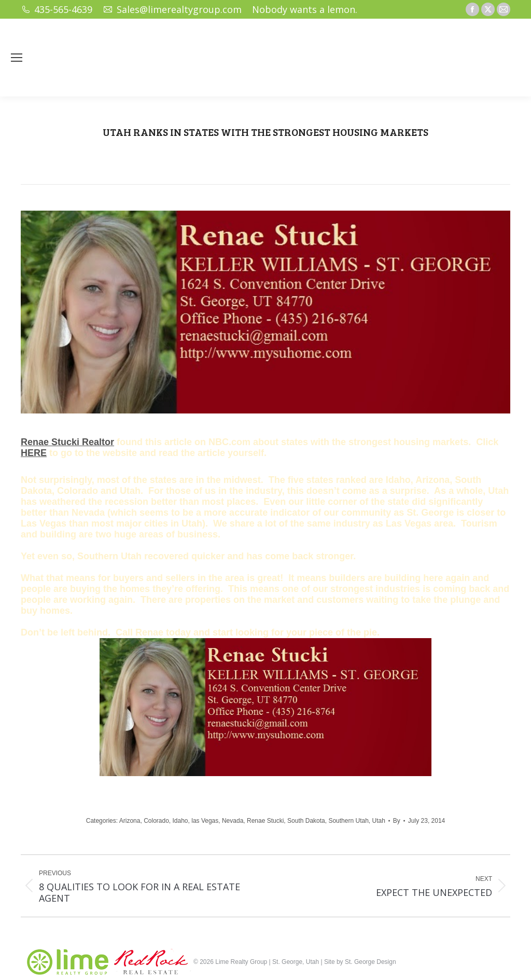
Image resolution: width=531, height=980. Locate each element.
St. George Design (371, 962)
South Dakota (306, 821)
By (397, 821)
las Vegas (205, 821)
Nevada (233, 821)
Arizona (130, 821)
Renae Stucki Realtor (67, 442)
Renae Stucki (265, 821)
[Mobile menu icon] (17, 58)
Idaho (180, 821)
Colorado (156, 821)
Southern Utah (348, 821)
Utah (378, 821)
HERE (34, 453)
